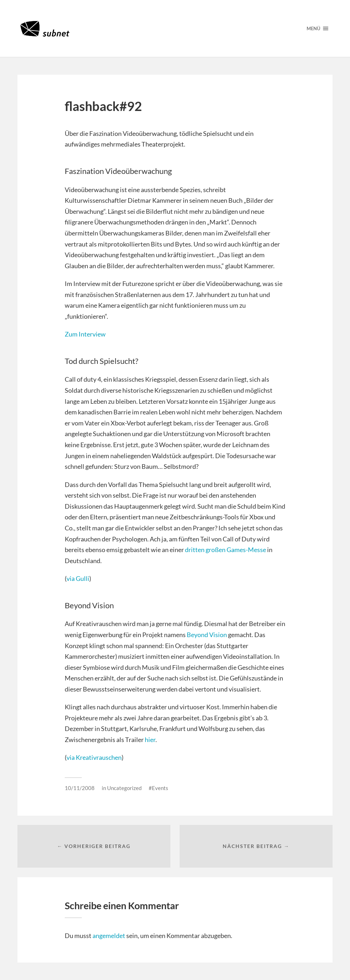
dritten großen (206, 550)
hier (150, 740)
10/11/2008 (80, 788)
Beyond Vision (207, 635)
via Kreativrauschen (94, 757)
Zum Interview (85, 334)
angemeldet (109, 936)
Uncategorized (124, 788)
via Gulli (78, 578)
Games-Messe (246, 550)
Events (160, 788)
